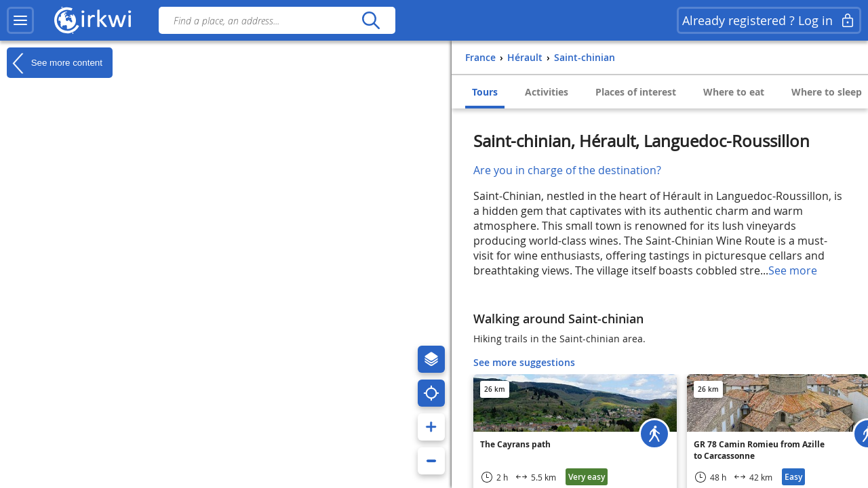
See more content (55, 63)
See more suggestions (524, 362)
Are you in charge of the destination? (567, 170)
